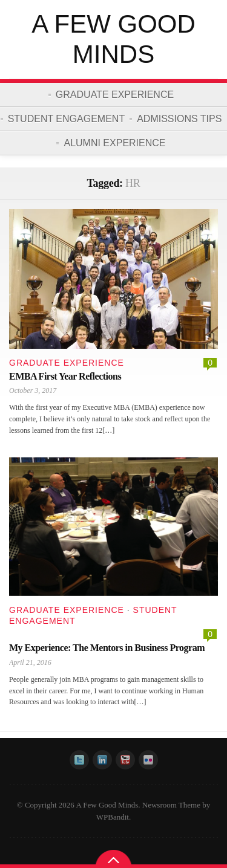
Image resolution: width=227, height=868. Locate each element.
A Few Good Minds (113, 39)
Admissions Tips (179, 119)
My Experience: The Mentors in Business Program (107, 648)
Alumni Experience (114, 143)
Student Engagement (67, 119)
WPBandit (113, 817)
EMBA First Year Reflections (65, 376)
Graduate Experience (115, 95)
